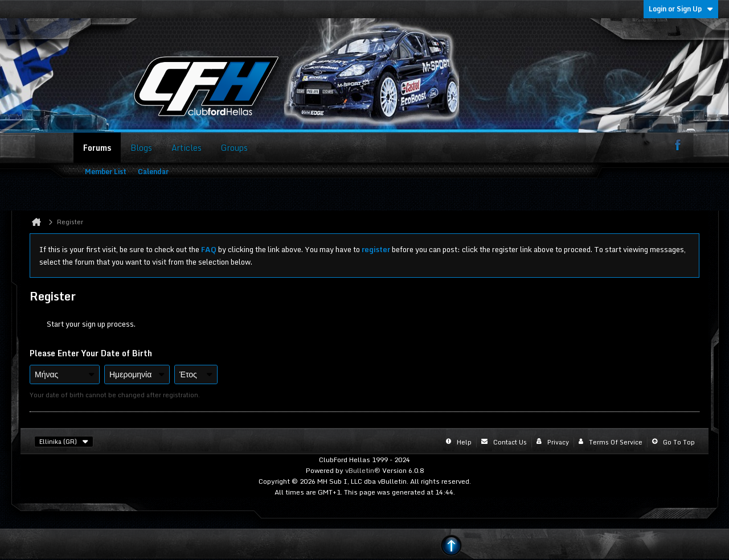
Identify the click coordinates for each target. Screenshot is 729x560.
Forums (97, 148)
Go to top (679, 442)
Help (464, 442)
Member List (106, 172)
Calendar (153, 172)
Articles (187, 148)
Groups (234, 148)
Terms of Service (616, 442)
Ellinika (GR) (64, 442)
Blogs (141, 148)
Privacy (558, 442)
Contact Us (510, 442)
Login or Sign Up (681, 9)
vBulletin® (363, 470)
